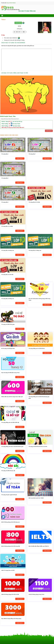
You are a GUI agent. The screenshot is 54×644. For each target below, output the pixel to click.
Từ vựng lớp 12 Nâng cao (8, 299)
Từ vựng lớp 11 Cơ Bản (7, 226)
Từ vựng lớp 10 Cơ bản (34, 202)
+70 (9, 126)
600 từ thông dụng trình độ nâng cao (11, 522)
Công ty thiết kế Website (11, 3)
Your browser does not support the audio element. (19, 32)
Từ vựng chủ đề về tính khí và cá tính (38, 447)
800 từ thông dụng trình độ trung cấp (11, 546)
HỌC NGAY (20, 159)
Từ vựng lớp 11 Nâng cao (35, 250)
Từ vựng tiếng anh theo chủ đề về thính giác (12, 447)
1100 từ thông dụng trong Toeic (36, 594)
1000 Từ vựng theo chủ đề (8, 570)
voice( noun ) (18, 23)
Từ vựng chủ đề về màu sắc (8, 471)
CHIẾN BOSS (49, 131)
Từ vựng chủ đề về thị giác (8, 324)
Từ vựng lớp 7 (32, 154)
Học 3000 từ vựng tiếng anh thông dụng (11, 619)
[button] (4, 16)
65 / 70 (10, 122)
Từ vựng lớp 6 (5, 154)
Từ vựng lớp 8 (5, 178)
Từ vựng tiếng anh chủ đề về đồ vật (10, 422)
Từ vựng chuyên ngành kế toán (9, 495)
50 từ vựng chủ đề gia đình (8, 348)
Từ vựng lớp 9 (5, 202)
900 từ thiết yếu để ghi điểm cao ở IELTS (39, 546)
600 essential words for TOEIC (36, 498)
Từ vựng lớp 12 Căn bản (7, 275)
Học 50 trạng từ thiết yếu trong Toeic (10, 373)
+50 (9, 124)
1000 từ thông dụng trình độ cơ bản (10, 594)
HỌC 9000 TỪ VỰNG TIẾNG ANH (27, 11)
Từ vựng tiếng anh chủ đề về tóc (37, 348)
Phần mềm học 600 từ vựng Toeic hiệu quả (12, 397)
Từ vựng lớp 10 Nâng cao (8, 250)
